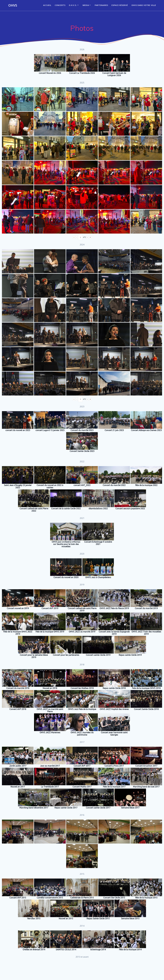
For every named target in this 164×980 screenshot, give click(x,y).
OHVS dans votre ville (144, 5)
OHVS (13, 5)
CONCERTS (60, 5)
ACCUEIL (47, 5)
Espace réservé (120, 5)
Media (86, 5)
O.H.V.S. (73, 5)
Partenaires (101, 5)
